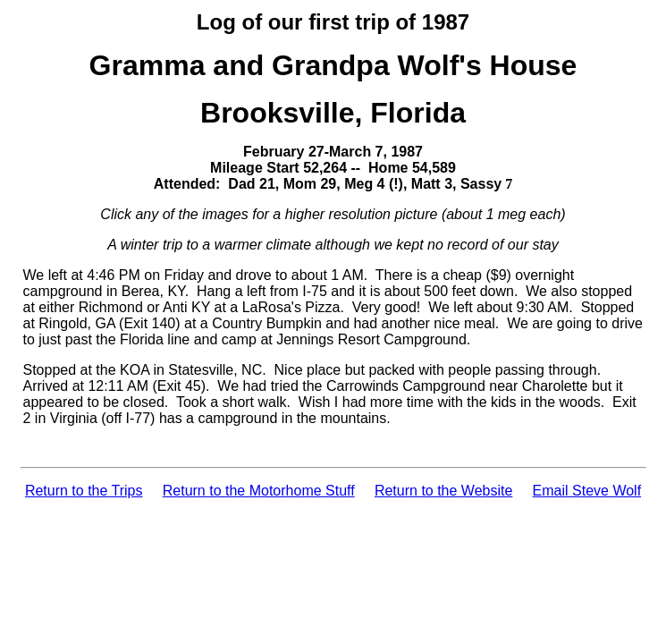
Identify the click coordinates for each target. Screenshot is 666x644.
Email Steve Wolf (587, 491)
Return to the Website (443, 491)
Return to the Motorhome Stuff (259, 491)
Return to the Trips (84, 491)
